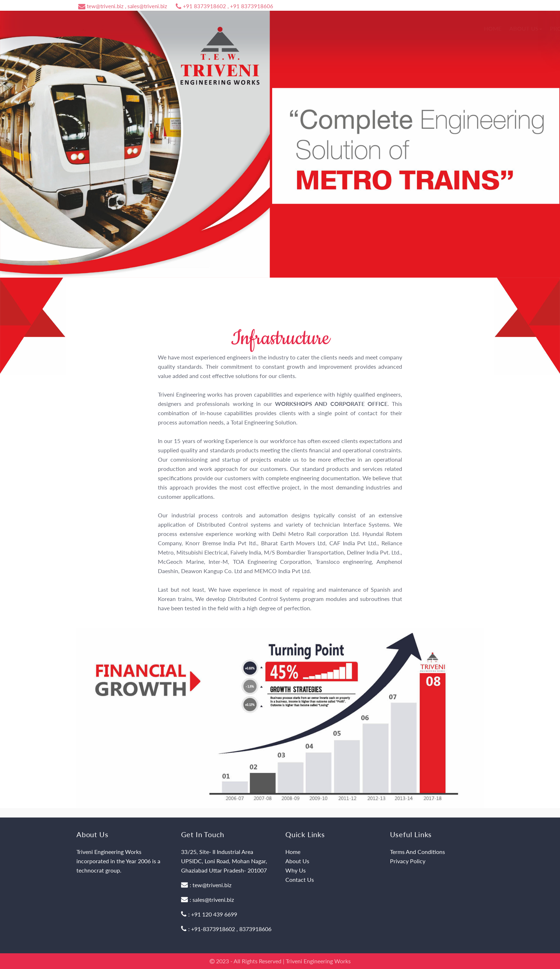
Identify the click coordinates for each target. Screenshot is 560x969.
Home (286, 28)
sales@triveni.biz (213, 900)
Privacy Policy (408, 861)
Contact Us (467, 28)
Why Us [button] (398, 28)
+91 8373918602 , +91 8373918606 (224, 6)
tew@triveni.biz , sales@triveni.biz (123, 6)
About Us (297, 861)
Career (430, 28)
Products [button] (360, 28)
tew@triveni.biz (212, 885)
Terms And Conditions (417, 852)
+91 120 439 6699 (214, 914)
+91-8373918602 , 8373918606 (231, 929)
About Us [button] (319, 28)
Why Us (296, 870)
